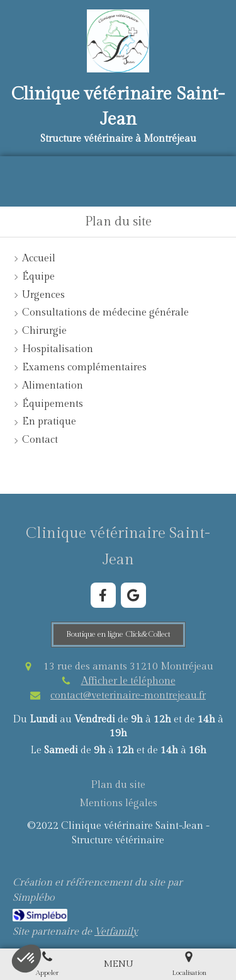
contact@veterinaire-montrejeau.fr (128, 696)
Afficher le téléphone (128, 681)
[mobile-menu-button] (118, 964)
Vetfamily (116, 932)
